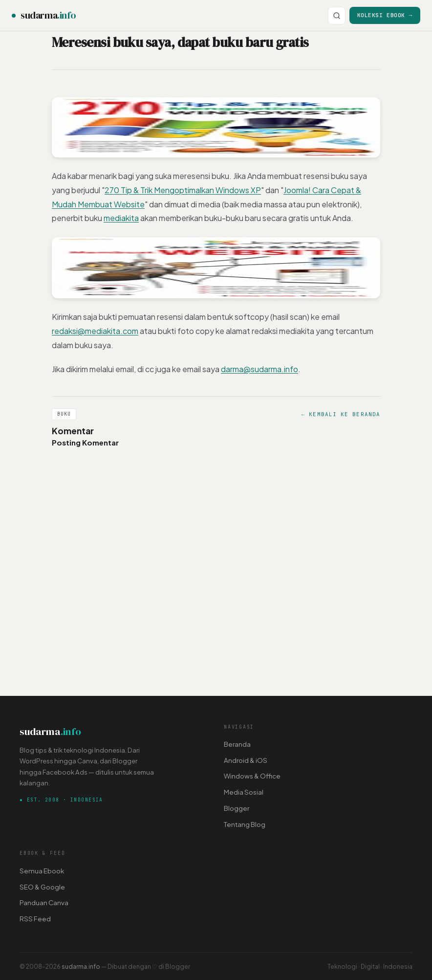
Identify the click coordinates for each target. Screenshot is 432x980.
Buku (64, 414)
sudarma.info (81, 966)
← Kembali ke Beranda (341, 414)
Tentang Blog (245, 824)
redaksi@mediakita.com (95, 331)
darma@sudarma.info (259, 369)
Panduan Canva (44, 902)
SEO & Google (42, 887)
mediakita (121, 218)
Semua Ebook (42, 871)
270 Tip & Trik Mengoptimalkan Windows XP (183, 190)
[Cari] (337, 16)
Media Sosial (244, 792)
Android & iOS (246, 760)
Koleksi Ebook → (385, 15)
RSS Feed (35, 919)
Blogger (237, 808)
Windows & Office (252, 776)
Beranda (237, 744)
